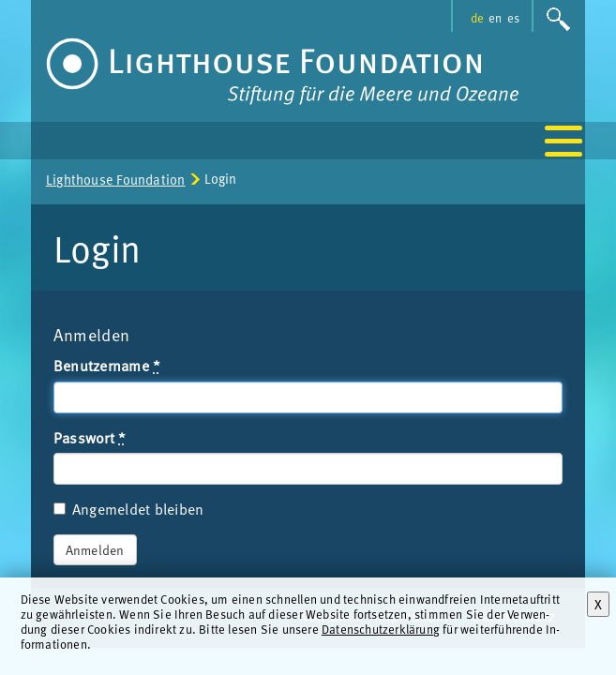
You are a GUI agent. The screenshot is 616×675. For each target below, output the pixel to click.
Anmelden (95, 550)
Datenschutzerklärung (381, 629)
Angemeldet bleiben (129, 509)
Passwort (90, 438)
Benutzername (107, 366)
